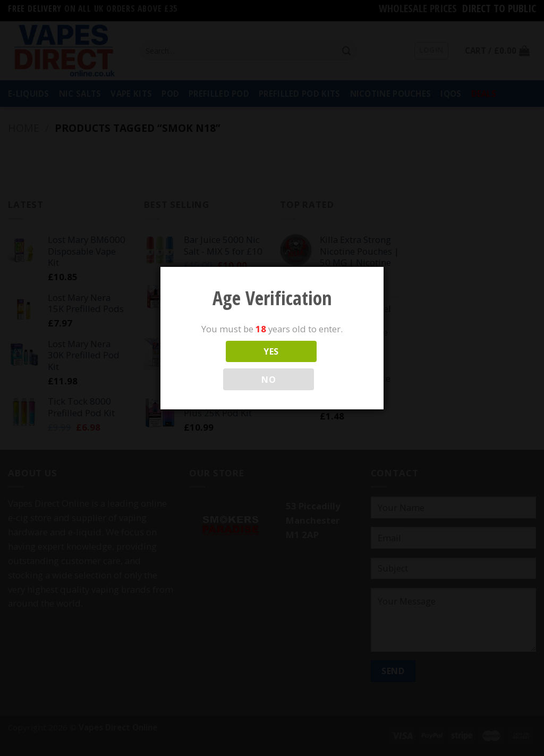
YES (271, 351)
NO (269, 380)
